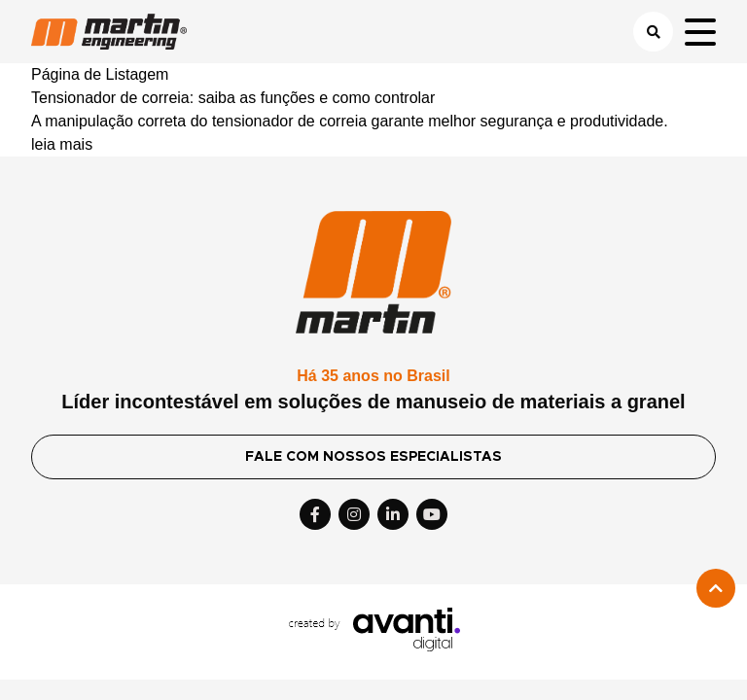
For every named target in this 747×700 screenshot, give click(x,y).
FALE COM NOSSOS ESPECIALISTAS (373, 457)
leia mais (62, 144)
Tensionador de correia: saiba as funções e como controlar (233, 98)
